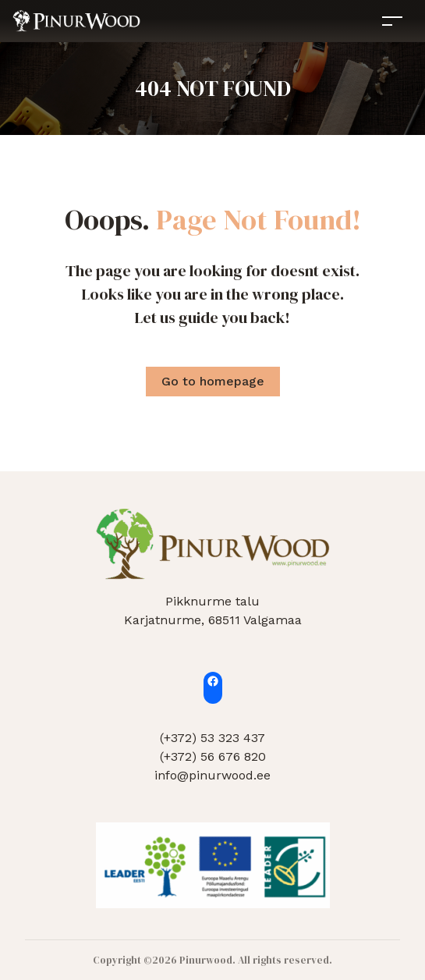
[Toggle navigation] (392, 21)
